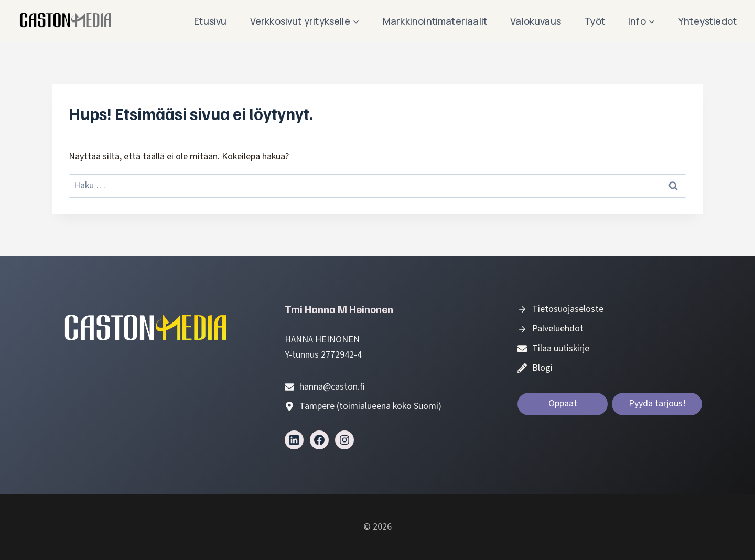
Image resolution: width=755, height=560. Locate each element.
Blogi (542, 368)
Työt (595, 21)
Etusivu (210, 21)
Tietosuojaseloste (568, 309)
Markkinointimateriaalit (435, 21)
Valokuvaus (536, 21)
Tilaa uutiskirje (561, 348)
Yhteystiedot (708, 21)
